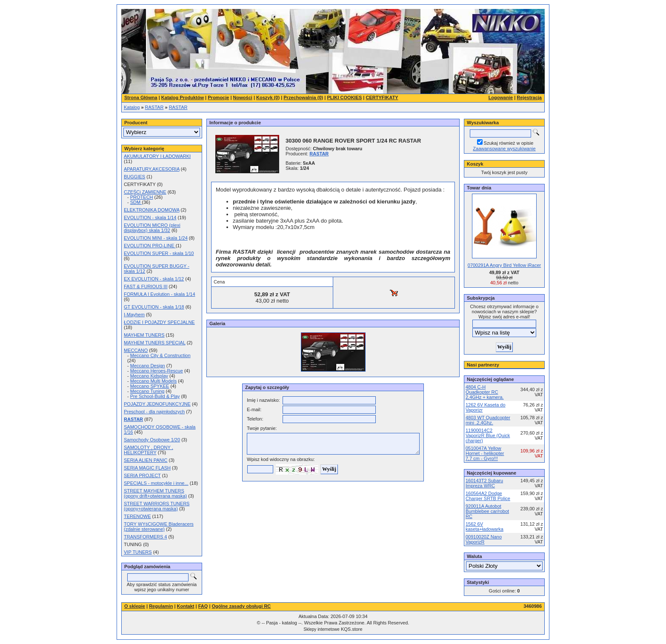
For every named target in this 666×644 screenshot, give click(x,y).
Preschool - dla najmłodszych (154, 412)
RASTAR (154, 107)
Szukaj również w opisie (509, 143)
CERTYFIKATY (382, 97)
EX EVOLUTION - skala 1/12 (154, 279)
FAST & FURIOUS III (146, 286)
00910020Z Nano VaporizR (484, 539)
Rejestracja (529, 97)
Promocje (218, 97)
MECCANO (136, 350)
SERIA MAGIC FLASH (147, 468)
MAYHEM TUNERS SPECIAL (155, 343)
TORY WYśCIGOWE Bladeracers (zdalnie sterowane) (159, 527)
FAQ (203, 606)
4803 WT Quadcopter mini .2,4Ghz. (488, 420)
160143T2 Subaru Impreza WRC (484, 483)
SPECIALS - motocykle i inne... (156, 483)
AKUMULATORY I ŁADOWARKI (157, 156)
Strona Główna (141, 97)
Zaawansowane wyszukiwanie (504, 149)
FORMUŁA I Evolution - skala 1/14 (160, 294)
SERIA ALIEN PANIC (146, 460)
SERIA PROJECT (142, 475)
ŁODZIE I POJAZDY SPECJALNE (159, 322)
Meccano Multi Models (153, 381)
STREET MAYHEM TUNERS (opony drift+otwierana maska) (155, 493)
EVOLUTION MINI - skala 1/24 (156, 238)
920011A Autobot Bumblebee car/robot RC (487, 511)
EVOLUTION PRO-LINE (150, 246)
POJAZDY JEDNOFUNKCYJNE (157, 404)
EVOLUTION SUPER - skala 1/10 (159, 253)
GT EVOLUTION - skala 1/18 (154, 307)
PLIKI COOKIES (344, 97)
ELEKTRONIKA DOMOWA (151, 210)
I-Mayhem (134, 315)
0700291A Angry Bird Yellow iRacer (504, 265)
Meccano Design (148, 366)
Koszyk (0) (268, 97)
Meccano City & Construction (160, 355)
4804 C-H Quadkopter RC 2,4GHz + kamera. (485, 392)
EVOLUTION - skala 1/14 (150, 218)
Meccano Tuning (147, 391)
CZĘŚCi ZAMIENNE (145, 192)
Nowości (243, 97)
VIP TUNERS (138, 552)
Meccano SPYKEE (150, 386)
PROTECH (142, 197)
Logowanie (501, 97)
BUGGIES (134, 177)
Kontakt (186, 606)
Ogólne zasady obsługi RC (242, 606)
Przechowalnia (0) (303, 97)
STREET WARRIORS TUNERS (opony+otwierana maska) (157, 506)
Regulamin (161, 606)
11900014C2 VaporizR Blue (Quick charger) (488, 435)
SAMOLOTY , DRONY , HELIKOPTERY (149, 450)
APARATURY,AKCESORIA (152, 169)
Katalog (132, 107)
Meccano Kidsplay (149, 376)
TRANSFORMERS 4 (145, 537)
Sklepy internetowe (322, 629)
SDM (136, 202)
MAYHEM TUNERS (144, 335)
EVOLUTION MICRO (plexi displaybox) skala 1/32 (152, 228)
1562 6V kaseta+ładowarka (484, 527)
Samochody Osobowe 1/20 (152, 440)
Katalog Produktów (183, 97)
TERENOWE (137, 516)
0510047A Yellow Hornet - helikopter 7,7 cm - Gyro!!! (485, 453)
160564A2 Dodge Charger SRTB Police (488, 496)
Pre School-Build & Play (155, 396)
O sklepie (135, 606)
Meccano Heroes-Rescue (157, 371)
